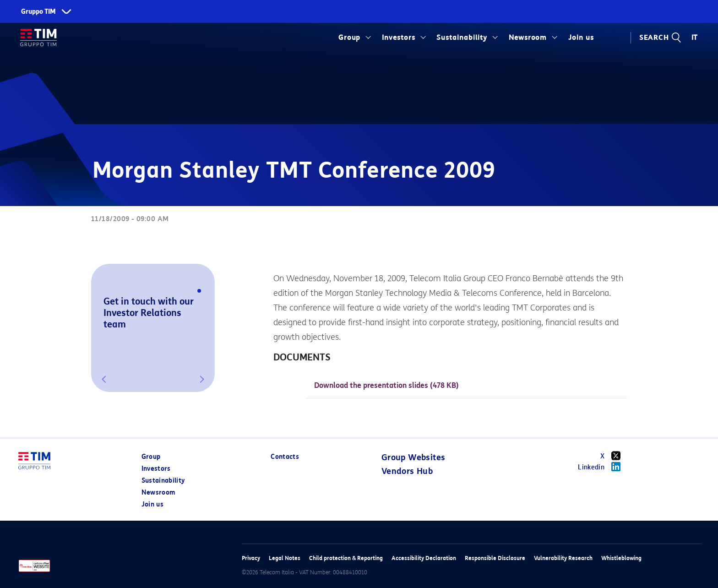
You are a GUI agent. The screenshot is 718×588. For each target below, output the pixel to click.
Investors (399, 38)
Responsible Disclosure (495, 558)
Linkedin (602, 467)
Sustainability (462, 38)
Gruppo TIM (38, 12)
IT (695, 38)
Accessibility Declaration (424, 558)
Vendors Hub (407, 471)
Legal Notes (285, 558)
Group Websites (413, 457)
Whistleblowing (621, 558)
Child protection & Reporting (346, 558)
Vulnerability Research (563, 558)
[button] (104, 379)
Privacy (251, 558)
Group (350, 38)
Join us (581, 38)
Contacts (285, 457)
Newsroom (528, 38)
